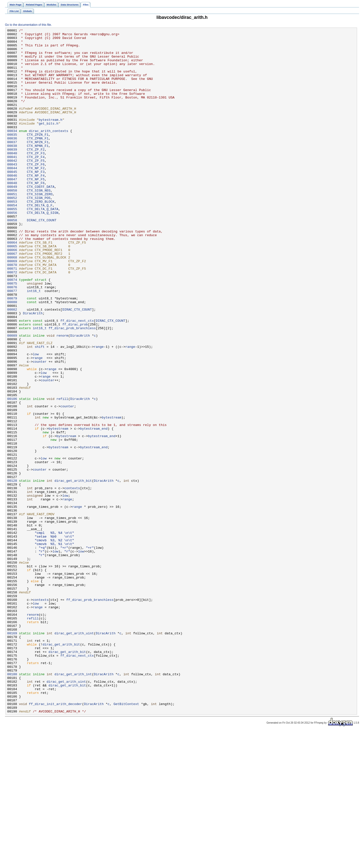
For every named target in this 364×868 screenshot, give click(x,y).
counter (40, 428)
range (99, 411)
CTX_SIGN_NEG (39, 223)
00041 (12, 183)
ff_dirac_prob (75, 384)
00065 (12, 290)
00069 (12, 308)
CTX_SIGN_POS (39, 232)
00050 (12, 223)
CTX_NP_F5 (36, 210)
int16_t (34, 344)
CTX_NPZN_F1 (38, 165)
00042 (12, 187)
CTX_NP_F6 (36, 214)
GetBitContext (126, 839)
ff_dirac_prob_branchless (72, 388)
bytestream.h (50, 138)
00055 (12, 245)
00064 (12, 286)
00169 (12, 754)
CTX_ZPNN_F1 (38, 161)
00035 (12, 156)
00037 (12, 165)
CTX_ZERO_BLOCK (41, 236)
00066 (12, 294)
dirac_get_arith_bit (73, 571)
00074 (12, 330)
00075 (12, 335)
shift (40, 411)
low (36, 419)
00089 (12, 397)
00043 (12, 192)
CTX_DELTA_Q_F (40, 241)
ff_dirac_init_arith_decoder (55, 839)
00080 (12, 357)
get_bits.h (49, 143)
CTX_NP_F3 (36, 201)
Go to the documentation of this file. (28, 25)
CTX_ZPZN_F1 (38, 156)
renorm (62, 397)
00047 (12, 210)
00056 (12, 250)
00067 (12, 299)
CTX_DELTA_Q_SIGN (43, 250)
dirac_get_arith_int (73, 804)
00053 (12, 236)
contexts (72, 580)
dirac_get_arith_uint (74, 754)
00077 (12, 344)
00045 (12, 201)
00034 (12, 152)
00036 (12, 161)
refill (62, 473)
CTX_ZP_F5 (36, 187)
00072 (12, 321)
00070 (12, 312)
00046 (12, 205)
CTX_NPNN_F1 (38, 169)
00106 (12, 473)
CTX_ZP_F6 (36, 192)
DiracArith (33, 370)
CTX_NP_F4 (36, 205)
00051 (12, 227)
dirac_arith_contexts (49, 152)
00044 (12, 196)
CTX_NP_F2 (36, 196)
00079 (12, 353)
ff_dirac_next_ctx (77, 379)
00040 (12, 178)
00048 (12, 214)
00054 (12, 241)
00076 (12, 339)
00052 (12, 232)
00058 (12, 259)
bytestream (112, 495)
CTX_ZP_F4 (36, 183)
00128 (12, 571)
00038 (12, 169)
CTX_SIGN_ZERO (40, 227)
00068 (12, 303)
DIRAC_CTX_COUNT (42, 259)
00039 (12, 174)
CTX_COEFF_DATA (41, 219)
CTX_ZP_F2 (36, 174)
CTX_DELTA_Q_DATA (43, 245)
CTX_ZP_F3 (36, 178)
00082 (12, 366)
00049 (12, 219)
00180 (12, 804)
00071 (12, 317)
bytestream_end (94, 509)
